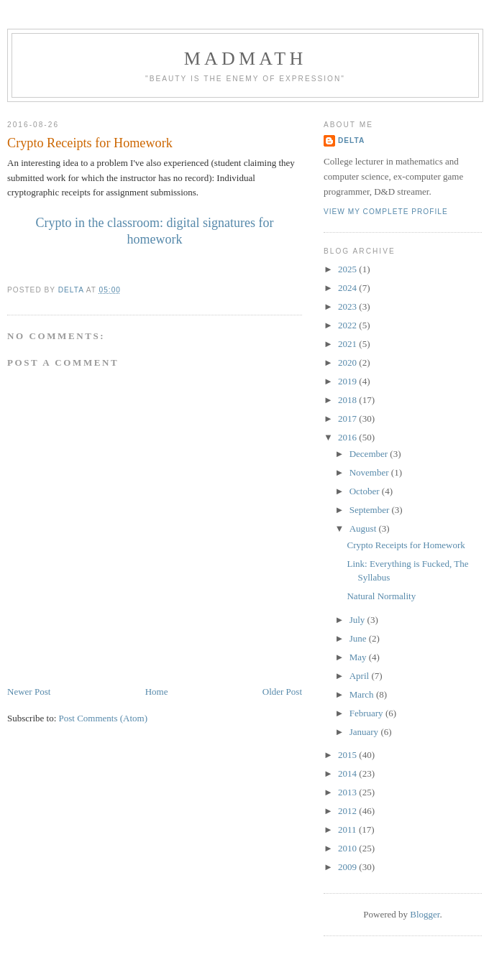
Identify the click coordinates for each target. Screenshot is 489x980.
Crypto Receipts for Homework (406, 545)
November (370, 472)
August (364, 528)
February (367, 713)
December (370, 454)
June (359, 638)
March (363, 694)
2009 (348, 867)
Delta (351, 140)
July (358, 620)
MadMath (246, 59)
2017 (348, 419)
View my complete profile (386, 212)
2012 (348, 811)
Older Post (282, 692)
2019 (348, 381)
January (365, 732)
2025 (348, 269)
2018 (348, 400)
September (371, 510)
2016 (348, 437)
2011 (348, 829)
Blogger (425, 914)
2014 (348, 773)
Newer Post (29, 692)
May (359, 657)
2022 (348, 325)
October (366, 491)
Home (157, 692)
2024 (348, 288)
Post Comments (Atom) (104, 718)
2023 (348, 306)
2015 (348, 755)
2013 (348, 792)
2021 (348, 344)
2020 (348, 362)
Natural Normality (381, 596)
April (361, 676)
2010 (348, 848)
